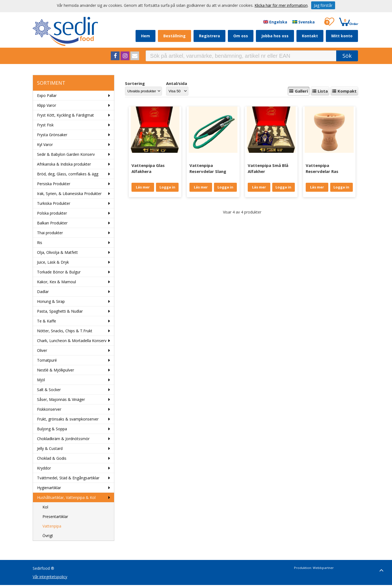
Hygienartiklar (49, 488)
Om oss (241, 36)
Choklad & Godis (52, 458)
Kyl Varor (45, 144)
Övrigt (48, 536)
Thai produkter (50, 233)
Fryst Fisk (45, 125)
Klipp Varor (47, 105)
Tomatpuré (47, 360)
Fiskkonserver (49, 409)
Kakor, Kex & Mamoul (56, 282)
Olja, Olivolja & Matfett (57, 252)
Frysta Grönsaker (52, 135)
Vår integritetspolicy (50, 577)
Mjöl (41, 380)
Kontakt (310, 36)
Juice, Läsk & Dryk (53, 262)
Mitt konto (342, 36)
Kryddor (44, 468)
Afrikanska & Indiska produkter (64, 164)
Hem (146, 36)
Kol (45, 507)
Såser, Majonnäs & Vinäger (61, 399)
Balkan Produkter (52, 223)
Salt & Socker (49, 390)
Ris (40, 243)
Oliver (42, 350)
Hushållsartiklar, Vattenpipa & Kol (66, 497)
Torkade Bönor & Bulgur (59, 272)
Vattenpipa (52, 526)
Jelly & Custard (50, 448)
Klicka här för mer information (281, 5)
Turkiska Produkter (54, 203)
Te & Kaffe (47, 321)
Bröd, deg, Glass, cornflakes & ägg (68, 174)
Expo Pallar (47, 95)
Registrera (209, 36)
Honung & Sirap (51, 301)
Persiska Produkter (54, 184)
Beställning (174, 36)
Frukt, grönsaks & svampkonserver (68, 419)
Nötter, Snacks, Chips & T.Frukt (65, 331)
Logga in (167, 187)
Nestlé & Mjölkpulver (56, 370)
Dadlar (43, 292)
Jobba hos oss (275, 36)
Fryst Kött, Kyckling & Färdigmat (65, 115)
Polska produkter (52, 213)
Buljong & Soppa (52, 429)
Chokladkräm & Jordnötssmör (63, 439)
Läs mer (143, 187)
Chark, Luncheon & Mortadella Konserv (72, 341)
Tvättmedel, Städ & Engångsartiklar (68, 478)
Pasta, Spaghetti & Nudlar (60, 311)
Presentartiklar (55, 517)
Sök (347, 56)
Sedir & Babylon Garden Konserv (66, 154)
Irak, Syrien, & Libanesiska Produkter (69, 194)
